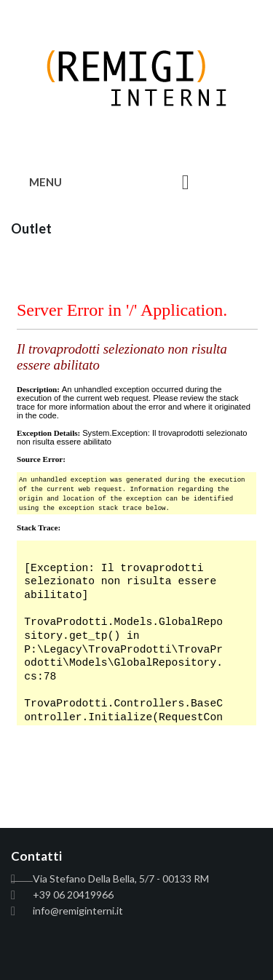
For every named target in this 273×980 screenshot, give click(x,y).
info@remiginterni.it (78, 911)
